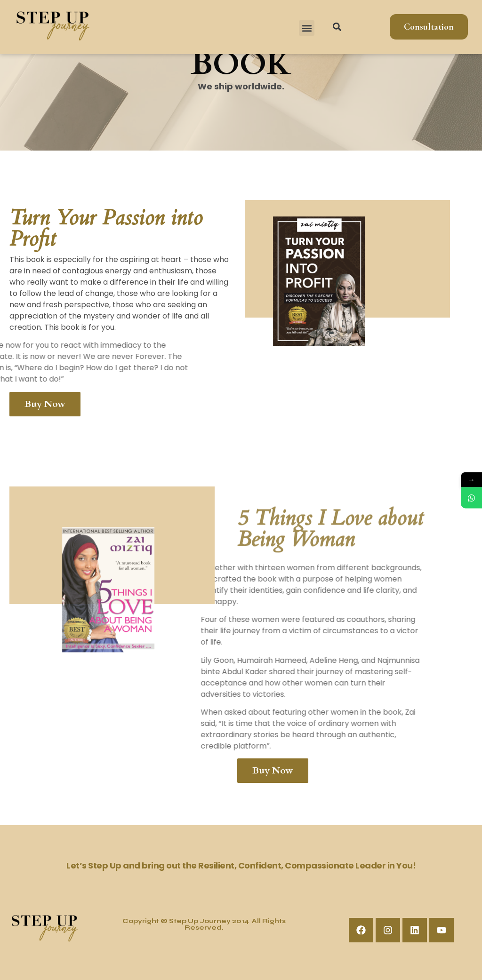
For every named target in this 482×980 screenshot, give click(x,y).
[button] (307, 28)
